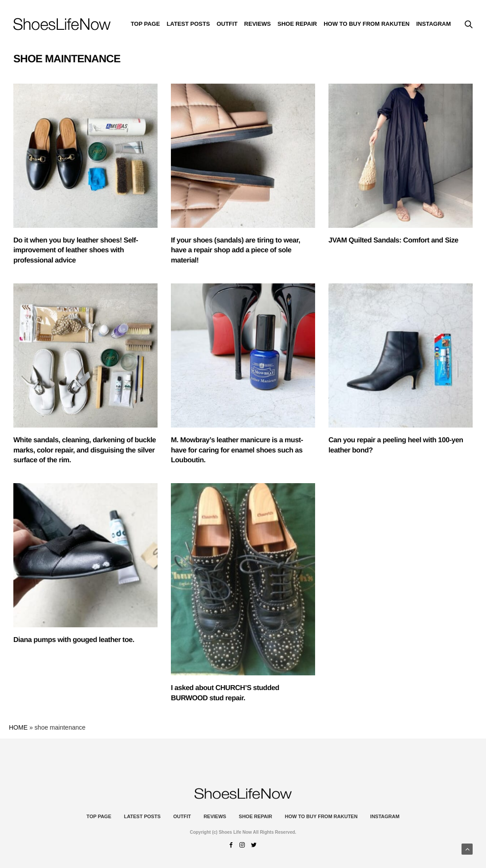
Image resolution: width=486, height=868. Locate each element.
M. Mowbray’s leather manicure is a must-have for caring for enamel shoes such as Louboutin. (237, 450)
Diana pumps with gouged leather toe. (74, 640)
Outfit (227, 24)
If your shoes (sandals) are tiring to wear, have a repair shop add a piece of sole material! (236, 250)
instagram (433, 24)
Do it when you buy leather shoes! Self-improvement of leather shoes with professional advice (76, 250)
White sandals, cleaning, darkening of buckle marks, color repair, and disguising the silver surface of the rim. (85, 450)
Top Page (146, 24)
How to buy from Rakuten (367, 24)
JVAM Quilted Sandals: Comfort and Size (393, 240)
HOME (18, 727)
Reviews (258, 24)
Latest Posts (188, 24)
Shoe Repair (298, 24)
